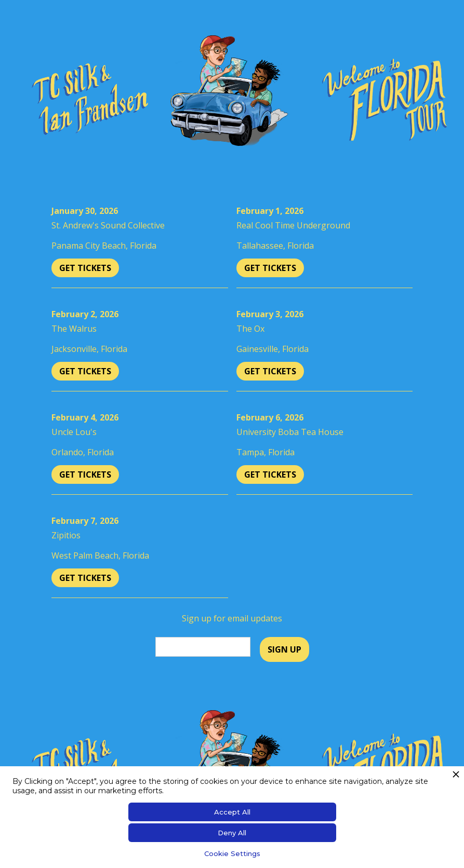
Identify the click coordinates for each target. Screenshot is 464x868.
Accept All (232, 812)
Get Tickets (85, 268)
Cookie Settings (232, 853)
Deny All (232, 833)
